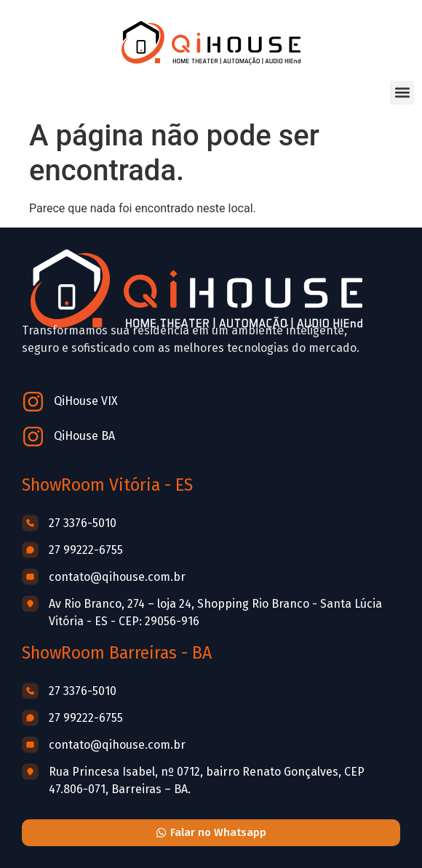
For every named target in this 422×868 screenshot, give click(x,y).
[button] (402, 93)
